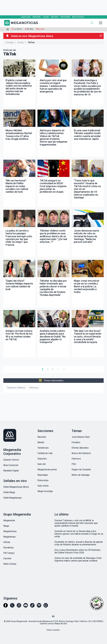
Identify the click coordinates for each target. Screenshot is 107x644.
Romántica (8, 548)
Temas (20, 42)
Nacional (42, 437)
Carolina (7, 558)
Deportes (42, 459)
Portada (10, 42)
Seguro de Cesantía (81, 469)
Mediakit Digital (11, 471)
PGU (74, 464)
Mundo (41, 442)
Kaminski (37, 17)
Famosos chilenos (16, 388)
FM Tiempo (9, 553)
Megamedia (9, 520)
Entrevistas (43, 480)
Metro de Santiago (81, 475)
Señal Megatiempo (13, 498)
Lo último (18, 29)
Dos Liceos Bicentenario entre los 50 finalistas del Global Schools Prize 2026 (77, 551)
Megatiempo (10, 537)
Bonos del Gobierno (81, 453)
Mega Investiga (45, 491)
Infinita (7, 542)
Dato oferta (43, 486)
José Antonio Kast (81, 437)
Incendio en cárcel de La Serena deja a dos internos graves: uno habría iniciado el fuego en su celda (79, 534)
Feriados (76, 442)
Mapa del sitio (61, 624)
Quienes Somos (11, 460)
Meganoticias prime (47, 469)
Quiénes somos (47, 624)
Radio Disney (10, 564)
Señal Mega (9, 492)
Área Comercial (11, 465)
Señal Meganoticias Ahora (16, 487)
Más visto (40, 29)
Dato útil (42, 464)
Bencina (55, 17)
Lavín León (26, 17)
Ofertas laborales (80, 448)
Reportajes (43, 475)
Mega (6, 526)
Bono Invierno (78, 17)
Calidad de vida (45, 453)
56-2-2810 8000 (95, 621)
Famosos (34, 388)
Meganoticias (10, 531)
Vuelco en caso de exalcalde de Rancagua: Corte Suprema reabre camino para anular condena (78, 559)
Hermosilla (65, 17)
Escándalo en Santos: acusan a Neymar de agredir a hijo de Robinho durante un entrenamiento (79, 543)
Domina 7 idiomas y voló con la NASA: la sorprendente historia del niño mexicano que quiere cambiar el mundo (76, 523)
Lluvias (46, 17)
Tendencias (43, 448)
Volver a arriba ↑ (54, 630)
